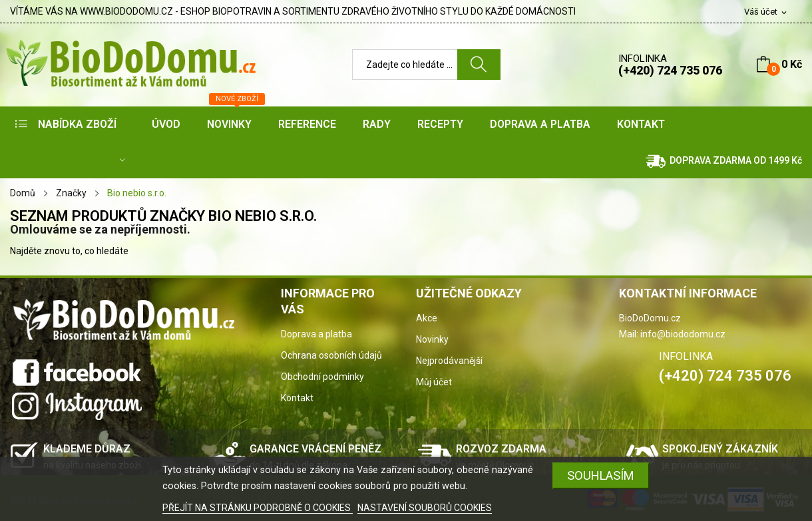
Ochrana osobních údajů (331, 355)
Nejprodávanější (449, 361)
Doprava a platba (316, 334)
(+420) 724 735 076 (670, 70)
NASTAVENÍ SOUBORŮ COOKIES (425, 508)
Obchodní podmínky (322, 377)
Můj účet (434, 382)
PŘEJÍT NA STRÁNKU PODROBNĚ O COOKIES (258, 508)
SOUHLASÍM (601, 475)
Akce (427, 318)
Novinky (432, 339)
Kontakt (297, 398)
